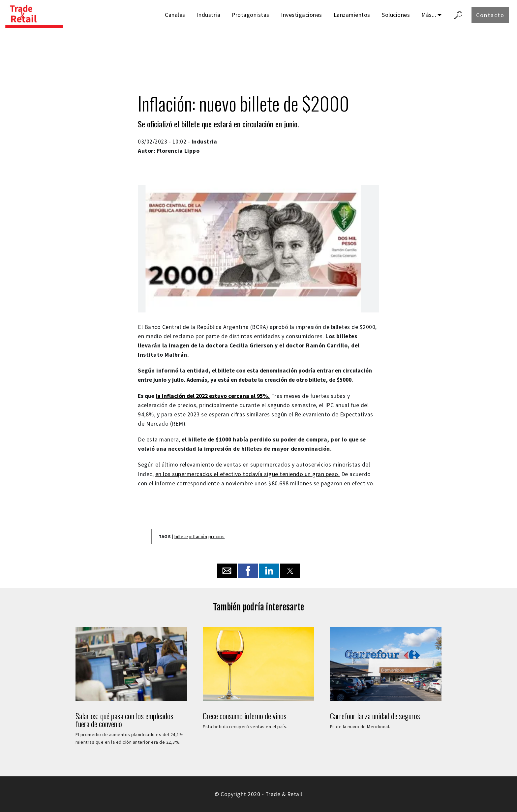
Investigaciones (302, 15)
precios (217, 536)
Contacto (490, 15)
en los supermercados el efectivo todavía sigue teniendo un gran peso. (248, 474)
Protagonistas (251, 15)
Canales (175, 15)
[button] (227, 571)
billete (181, 536)
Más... (429, 15)
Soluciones (396, 15)
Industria (209, 15)
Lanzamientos (352, 15)
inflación (198, 536)
